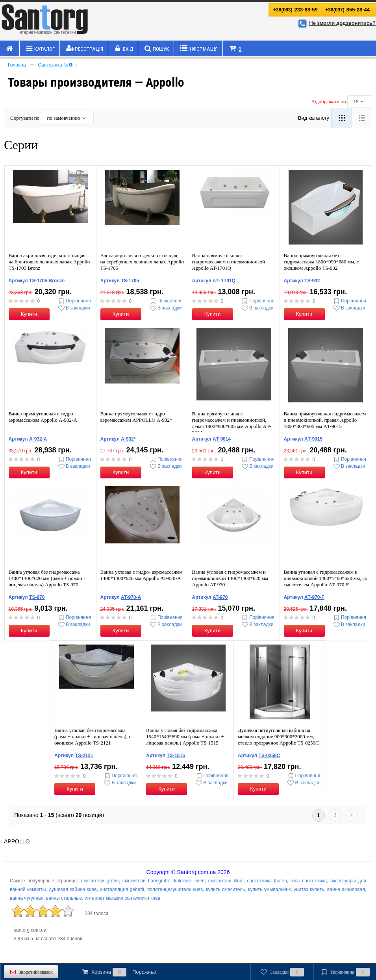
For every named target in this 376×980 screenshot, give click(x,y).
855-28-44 (347, 10)
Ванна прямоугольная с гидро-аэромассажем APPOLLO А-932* (136, 417)
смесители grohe (100, 881)
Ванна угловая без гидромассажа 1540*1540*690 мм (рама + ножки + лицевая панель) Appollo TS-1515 (185, 736)
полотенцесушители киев (175, 889)
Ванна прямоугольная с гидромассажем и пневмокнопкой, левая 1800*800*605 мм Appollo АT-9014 (232, 423)
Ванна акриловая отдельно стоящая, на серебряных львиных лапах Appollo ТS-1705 (142, 262)
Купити (29, 314)
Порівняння (74, 301)
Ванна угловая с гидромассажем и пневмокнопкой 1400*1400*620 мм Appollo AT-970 (230, 578)
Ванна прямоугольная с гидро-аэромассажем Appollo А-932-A (43, 417)
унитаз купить (309, 889)
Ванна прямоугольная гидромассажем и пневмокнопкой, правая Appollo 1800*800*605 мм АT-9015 (325, 420)
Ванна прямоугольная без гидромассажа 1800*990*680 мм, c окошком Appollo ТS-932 (321, 262)
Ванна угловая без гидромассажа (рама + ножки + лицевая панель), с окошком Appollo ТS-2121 (93, 736)
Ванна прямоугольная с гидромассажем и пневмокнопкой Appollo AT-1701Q (229, 262)
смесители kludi (226, 881)
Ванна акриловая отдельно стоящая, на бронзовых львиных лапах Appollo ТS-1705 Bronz (49, 262)
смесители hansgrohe (146, 881)
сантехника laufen (267, 881)
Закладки (282, 972)
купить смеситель (225, 889)
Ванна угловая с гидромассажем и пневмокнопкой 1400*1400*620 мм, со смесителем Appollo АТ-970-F (326, 578)
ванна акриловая (346, 889)
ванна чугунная (27, 898)
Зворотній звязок (31, 972)
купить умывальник (269, 889)
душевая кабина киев (73, 889)
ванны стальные (64, 898)
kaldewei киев (189, 881)
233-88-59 (295, 10)
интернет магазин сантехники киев (122, 898)
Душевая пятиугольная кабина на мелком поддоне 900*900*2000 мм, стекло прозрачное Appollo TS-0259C (278, 736)
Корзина (119, 972)
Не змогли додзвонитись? (336, 23)
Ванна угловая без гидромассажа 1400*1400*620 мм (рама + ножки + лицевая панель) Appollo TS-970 (48, 578)
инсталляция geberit (122, 889)
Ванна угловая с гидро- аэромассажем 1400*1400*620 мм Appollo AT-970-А (142, 575)
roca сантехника (309, 881)
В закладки (74, 308)
